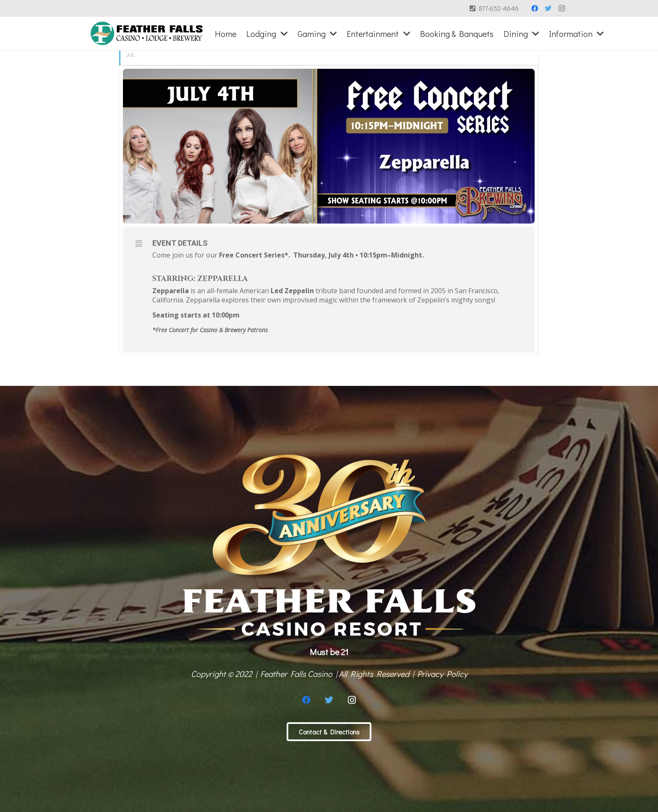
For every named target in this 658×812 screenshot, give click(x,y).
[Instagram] (561, 8)
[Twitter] (548, 8)
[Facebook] (535, 8)
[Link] (147, 34)
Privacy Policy (442, 674)
